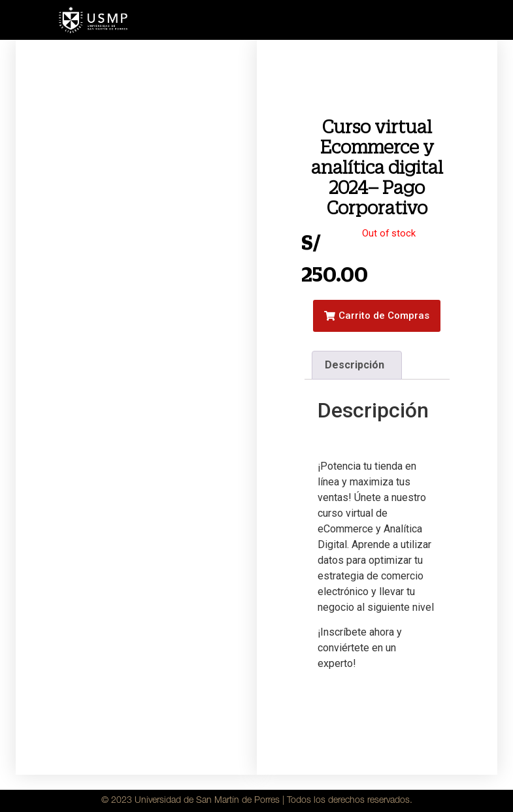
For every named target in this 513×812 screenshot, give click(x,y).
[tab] (357, 365)
